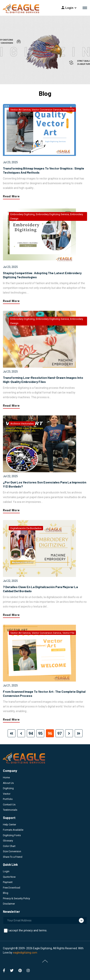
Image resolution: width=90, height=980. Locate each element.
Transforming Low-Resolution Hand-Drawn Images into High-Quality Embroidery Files (43, 380)
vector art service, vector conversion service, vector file (42, 110)
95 (40, 733)
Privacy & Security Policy (16, 898)
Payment (8, 882)
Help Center (9, 825)
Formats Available (13, 830)
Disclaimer (9, 904)
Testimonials (10, 810)
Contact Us (9, 805)
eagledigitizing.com (25, 953)
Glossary (8, 841)
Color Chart (9, 846)
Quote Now (9, 877)
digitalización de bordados (26, 528)
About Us (8, 783)
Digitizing (8, 788)
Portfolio (8, 799)
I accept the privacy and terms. (27, 931)
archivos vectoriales (22, 424)
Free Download (12, 888)
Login (6, 871)
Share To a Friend (13, 857)
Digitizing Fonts (12, 835)
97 (59, 733)
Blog (6, 893)
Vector (7, 794)
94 (31, 733)
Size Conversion (12, 851)
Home (6, 777)
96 (50, 733)
